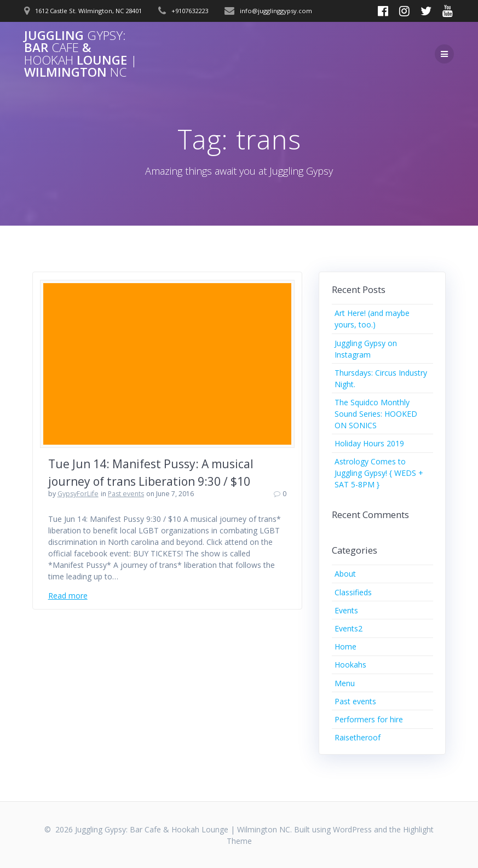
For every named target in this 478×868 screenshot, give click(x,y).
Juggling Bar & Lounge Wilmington (81, 54)
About (345, 574)
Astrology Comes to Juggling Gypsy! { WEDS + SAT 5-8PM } (379, 473)
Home (345, 646)
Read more (68, 596)
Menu (345, 683)
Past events (126, 494)
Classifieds (353, 592)
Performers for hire (369, 719)
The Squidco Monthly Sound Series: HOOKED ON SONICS (376, 414)
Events (346, 610)
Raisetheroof (358, 737)
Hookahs (350, 665)
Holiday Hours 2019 (369, 443)
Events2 (349, 628)
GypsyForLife (78, 494)
